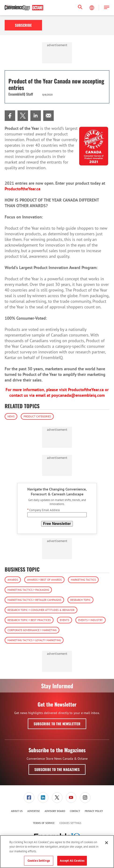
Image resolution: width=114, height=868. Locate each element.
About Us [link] (17, 811)
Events (64, 620)
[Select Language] (92, 8)
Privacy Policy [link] (94, 811)
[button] (107, 8)
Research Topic (80, 600)
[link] (10, 116)
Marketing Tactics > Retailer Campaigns (34, 600)
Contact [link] (75, 811)
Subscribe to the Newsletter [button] (57, 724)
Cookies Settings (70, 823)
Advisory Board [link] (55, 811)
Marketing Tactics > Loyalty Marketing (34, 640)
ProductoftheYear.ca (86, 390)
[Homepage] (24, 8)
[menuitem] (10, 116)
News (11, 416)
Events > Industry (91, 620)
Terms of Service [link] (44, 823)
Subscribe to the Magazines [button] (57, 769)
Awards (13, 580)
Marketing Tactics (83, 580)
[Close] (107, 843)
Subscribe (23, 25)
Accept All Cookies (72, 861)
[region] (57, 852)
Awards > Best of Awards (44, 580)
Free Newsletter (57, 524)
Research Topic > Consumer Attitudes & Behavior (41, 610)
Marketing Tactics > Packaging (28, 590)
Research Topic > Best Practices (29, 620)
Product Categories (37, 416)
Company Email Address (44, 510)
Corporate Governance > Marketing (32, 630)
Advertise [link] (34, 811)
